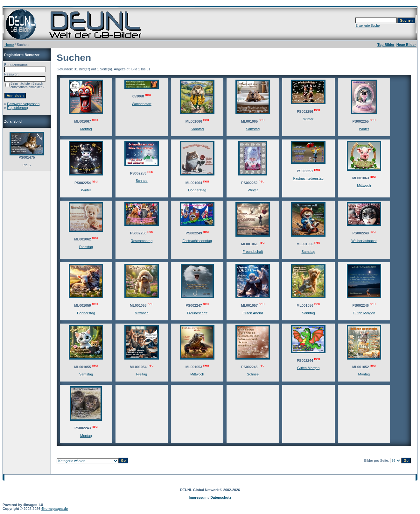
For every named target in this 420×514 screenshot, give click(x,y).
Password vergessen (23, 104)
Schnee (141, 181)
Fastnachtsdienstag (308, 178)
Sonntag (197, 129)
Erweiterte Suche (367, 26)
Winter (308, 119)
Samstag (253, 129)
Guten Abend (253, 313)
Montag (86, 129)
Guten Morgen (364, 313)
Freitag (142, 374)
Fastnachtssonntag (197, 241)
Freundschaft (253, 252)
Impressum (198, 497)
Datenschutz (221, 497)
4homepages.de (55, 509)
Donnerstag (197, 190)
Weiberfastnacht (364, 241)
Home (9, 45)
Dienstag (86, 247)
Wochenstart (142, 104)
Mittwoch (364, 185)
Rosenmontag (142, 241)
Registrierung (17, 108)
